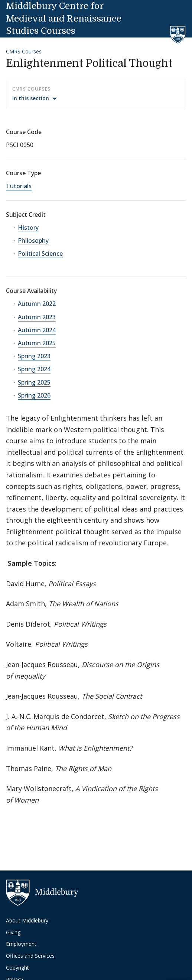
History (28, 228)
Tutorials (19, 186)
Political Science (40, 254)
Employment (21, 944)
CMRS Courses (24, 51)
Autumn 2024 (37, 330)
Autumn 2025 (37, 343)
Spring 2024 (34, 369)
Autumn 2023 (37, 317)
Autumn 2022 (37, 304)
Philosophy (33, 241)
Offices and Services (30, 956)
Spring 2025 (34, 382)
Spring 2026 (34, 395)
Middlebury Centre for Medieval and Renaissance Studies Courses (64, 18)
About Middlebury (27, 920)
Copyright (17, 968)
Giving (13, 932)
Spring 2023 (34, 356)
